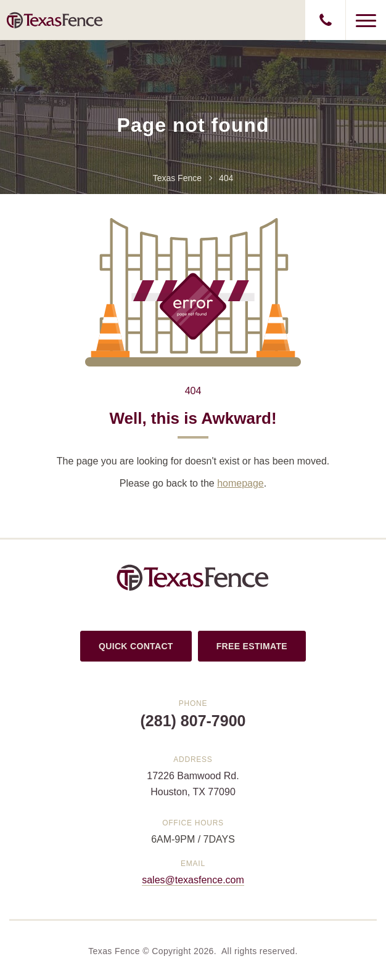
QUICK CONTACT (136, 646)
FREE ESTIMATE (252, 646)
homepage (240, 483)
